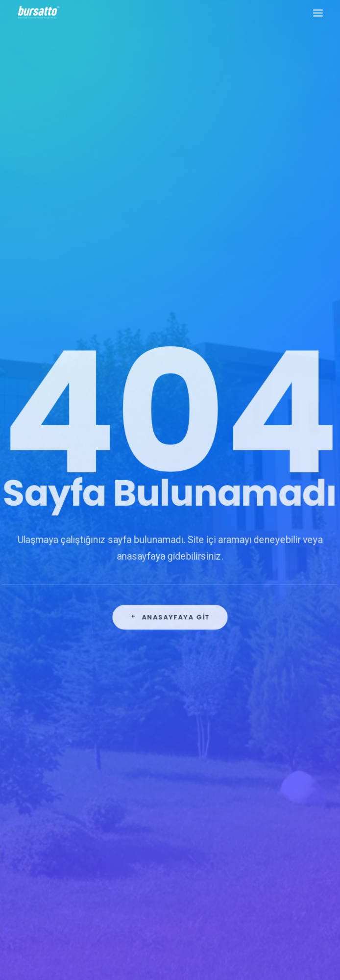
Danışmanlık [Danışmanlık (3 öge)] (295, 781)
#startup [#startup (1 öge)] (250, 738)
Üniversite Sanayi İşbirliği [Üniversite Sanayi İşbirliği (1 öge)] (274, 838)
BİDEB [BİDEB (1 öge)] (303, 767)
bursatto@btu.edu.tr (49, 778)
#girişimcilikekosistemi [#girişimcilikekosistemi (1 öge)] (270, 683)
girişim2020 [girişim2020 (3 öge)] (280, 795)
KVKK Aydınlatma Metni (170, 921)
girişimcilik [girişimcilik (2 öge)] (252, 810)
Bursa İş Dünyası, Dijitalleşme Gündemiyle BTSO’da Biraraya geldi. (164, 682)
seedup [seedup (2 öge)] (246, 824)
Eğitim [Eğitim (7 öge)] (245, 795)
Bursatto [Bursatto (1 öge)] (271, 767)
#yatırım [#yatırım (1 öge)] (286, 738)
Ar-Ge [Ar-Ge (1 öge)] (244, 753)
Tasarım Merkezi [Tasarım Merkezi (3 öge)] (291, 824)
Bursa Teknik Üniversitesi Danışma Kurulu (166, 712)
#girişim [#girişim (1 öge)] (278, 669)
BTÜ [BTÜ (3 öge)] (241, 767)
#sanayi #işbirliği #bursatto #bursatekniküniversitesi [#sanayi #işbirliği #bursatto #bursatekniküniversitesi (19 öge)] (274, 718)
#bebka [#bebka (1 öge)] (246, 669)
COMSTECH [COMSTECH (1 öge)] (251, 781)
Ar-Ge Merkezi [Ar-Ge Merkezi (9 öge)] (282, 753)
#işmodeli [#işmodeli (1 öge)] (250, 698)
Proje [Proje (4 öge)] (288, 810)
